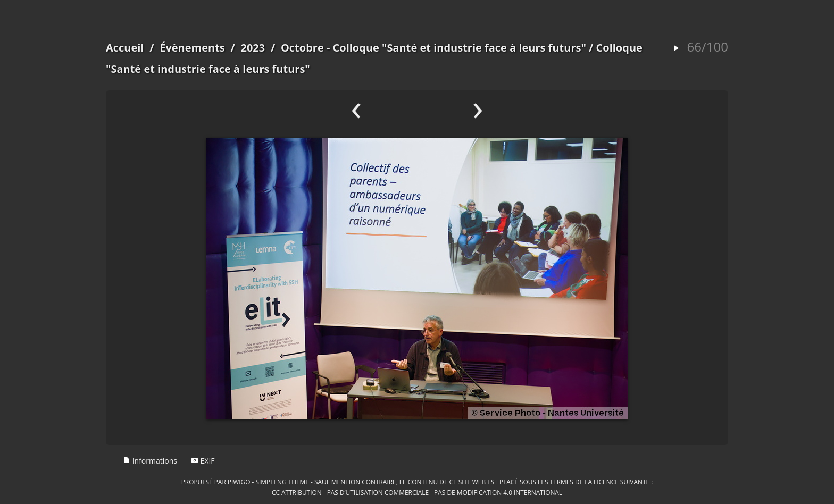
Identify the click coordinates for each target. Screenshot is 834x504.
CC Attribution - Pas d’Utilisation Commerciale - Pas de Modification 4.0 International (417, 492)
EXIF (203, 461)
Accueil (125, 48)
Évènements (192, 48)
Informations (150, 461)
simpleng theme (282, 482)
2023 (253, 48)
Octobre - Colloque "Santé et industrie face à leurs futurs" (433, 48)
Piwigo (239, 482)
